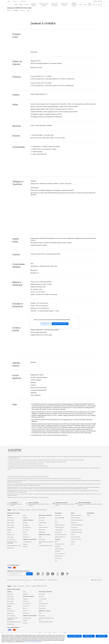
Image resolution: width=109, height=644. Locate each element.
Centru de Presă (59, 530)
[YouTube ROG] (67, 574)
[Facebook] (53, 574)
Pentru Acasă (10, 518)
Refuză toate (89, 636)
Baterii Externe (11, 548)
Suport (28, 10)
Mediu (88, 515)
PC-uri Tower (26, 530)
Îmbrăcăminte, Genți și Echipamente (12, 543)
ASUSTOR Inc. (58, 532)
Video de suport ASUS (76, 539)
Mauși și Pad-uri (11, 535)
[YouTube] (48, 574)
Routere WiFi (42, 539)
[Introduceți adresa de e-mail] (16, 574)
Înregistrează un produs (76, 530)
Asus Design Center (59, 544)
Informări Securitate (75, 537)
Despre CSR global (59, 527)
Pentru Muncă (10, 520)
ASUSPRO (57, 547)
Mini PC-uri (26, 535)
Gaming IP (25, 518)
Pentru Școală (10, 525)
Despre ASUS (58, 515)
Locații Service (74, 527)
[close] (77, 317)
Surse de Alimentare (43, 527)
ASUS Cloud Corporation (61, 535)
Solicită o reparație (75, 518)
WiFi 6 (40, 537)
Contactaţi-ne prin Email (76, 532)
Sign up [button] (29, 574)
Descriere (9, 10)
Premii (56, 523)
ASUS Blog (58, 551)
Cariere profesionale (60, 518)
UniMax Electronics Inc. (60, 537)
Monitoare (25, 523)
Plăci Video (41, 520)
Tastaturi (9, 532)
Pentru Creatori (11, 523)
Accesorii (25, 547)
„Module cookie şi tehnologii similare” (34, 642)
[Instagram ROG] (43, 574)
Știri (56, 520)
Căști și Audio (10, 537)
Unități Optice (42, 532)
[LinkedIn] (63, 574)
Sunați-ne (73, 535)
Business (100, 1)
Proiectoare (26, 525)
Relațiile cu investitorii (60, 525)
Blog (94, 5)
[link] (10, 5)
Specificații (16, 10)
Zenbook (28, 510)
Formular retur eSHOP (76, 515)
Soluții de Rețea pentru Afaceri (46, 546)
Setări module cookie (74, 636)
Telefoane (25, 544)
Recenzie (23, 10)
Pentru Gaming (11, 527)
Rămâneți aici (46, 324)
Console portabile (27, 542)
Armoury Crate (58, 558)
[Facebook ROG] (58, 574)
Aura (56, 561)
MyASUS (73, 542)
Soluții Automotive (59, 549)
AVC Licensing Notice (60, 554)
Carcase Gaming (43, 523)
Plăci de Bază (42, 518)
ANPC (72, 544)
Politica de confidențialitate (39, 580)
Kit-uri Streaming (11, 539)
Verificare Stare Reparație (77, 525)
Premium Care (74, 523)
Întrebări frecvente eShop (77, 520)
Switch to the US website (60, 324)
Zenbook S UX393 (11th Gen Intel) (19, 8)
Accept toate (101, 636)
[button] (95, 1)
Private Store (90, 5)
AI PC (56, 542)
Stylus (24, 515)
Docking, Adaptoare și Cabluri (14, 546)
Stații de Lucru (26, 537)
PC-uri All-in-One (27, 527)
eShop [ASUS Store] (16, 5)
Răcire (40, 525)
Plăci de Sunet (42, 530)
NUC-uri (25, 532)
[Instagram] (38, 574)
